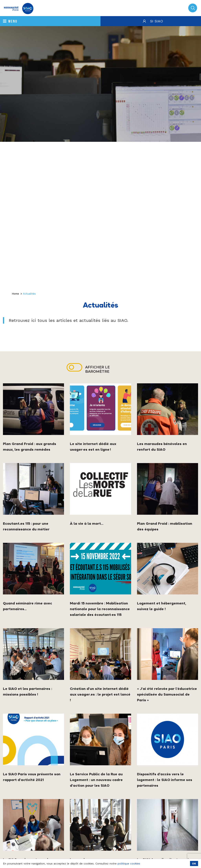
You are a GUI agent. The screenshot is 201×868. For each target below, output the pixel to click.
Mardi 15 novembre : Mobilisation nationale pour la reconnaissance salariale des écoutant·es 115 (100, 609)
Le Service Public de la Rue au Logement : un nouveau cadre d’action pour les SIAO (96, 780)
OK (194, 863)
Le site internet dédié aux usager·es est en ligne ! (93, 447)
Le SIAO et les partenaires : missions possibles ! (27, 691)
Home (15, 294)
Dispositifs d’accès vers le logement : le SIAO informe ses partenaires (165, 780)
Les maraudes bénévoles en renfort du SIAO (162, 447)
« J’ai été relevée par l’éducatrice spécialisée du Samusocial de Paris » (167, 694)
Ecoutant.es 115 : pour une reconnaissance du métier (26, 526)
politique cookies (129, 863)
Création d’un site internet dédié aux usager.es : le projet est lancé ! (100, 694)
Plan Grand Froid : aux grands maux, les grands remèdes (30, 447)
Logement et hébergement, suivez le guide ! (162, 606)
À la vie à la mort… (87, 523)
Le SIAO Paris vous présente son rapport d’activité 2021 (32, 777)
